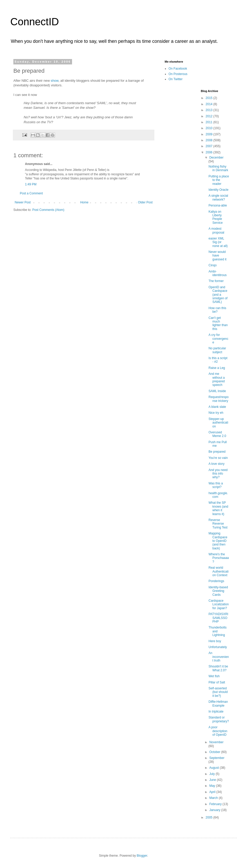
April (213, 792)
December (216, 158)
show (55, 81)
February (216, 804)
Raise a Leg (217, 368)
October (215, 752)
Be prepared (217, 452)
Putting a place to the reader (219, 180)
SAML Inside (217, 391)
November (216, 742)
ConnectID (35, 22)
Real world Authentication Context (218, 571)
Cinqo (212, 265)
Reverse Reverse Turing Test (218, 524)
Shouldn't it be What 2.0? (218, 668)
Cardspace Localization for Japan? (218, 604)
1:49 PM (31, 184)
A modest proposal (216, 230)
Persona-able (218, 205)
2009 (209, 134)
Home (84, 202)
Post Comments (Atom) (48, 210)
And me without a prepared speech (217, 379)
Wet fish (214, 676)
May (213, 786)
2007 (209, 146)
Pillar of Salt (217, 682)
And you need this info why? (218, 474)
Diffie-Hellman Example (218, 704)
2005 (209, 817)
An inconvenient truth (219, 657)
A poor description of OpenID (218, 731)
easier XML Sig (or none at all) (218, 242)
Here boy (215, 641)
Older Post (145, 202)
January (215, 810)
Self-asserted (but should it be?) (218, 692)
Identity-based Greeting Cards (218, 591)
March (214, 798)
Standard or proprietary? (219, 719)
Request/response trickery (218, 399)
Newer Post (23, 202)
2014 (209, 104)
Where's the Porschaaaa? (219, 558)
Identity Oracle (218, 190)
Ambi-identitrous (217, 273)
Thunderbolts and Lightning (217, 631)
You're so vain (218, 458)
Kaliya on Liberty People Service (215, 217)
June (213, 780)
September (217, 758)
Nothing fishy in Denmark (218, 168)
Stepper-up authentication (218, 423)
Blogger (142, 856)
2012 (209, 116)
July (212, 774)
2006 (209, 152)
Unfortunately (218, 647)
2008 (209, 140)
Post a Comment (31, 193)
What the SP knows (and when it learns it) (218, 508)
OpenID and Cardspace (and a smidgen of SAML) (218, 295)
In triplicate (216, 712)
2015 (209, 98)
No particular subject (217, 350)
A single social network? (218, 197)
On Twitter (175, 79)
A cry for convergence (218, 339)
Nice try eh (216, 413)
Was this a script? (216, 485)
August (214, 768)
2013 (209, 110)
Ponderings (216, 581)
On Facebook (178, 69)
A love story (216, 464)
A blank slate (217, 407)
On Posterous (178, 74)
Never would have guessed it (217, 256)
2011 (209, 122)
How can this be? (217, 310)
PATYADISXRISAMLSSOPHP (218, 618)
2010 (209, 128)
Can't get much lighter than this (218, 323)
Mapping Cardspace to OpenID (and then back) (218, 541)
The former (216, 281)
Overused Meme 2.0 (217, 434)
